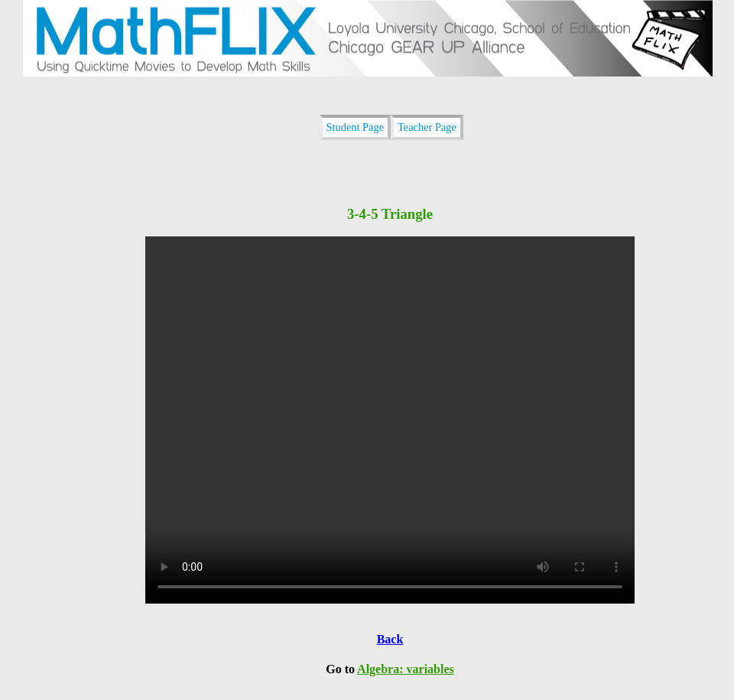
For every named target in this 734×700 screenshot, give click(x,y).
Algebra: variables (406, 669)
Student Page (356, 127)
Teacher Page (427, 127)
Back (390, 639)
